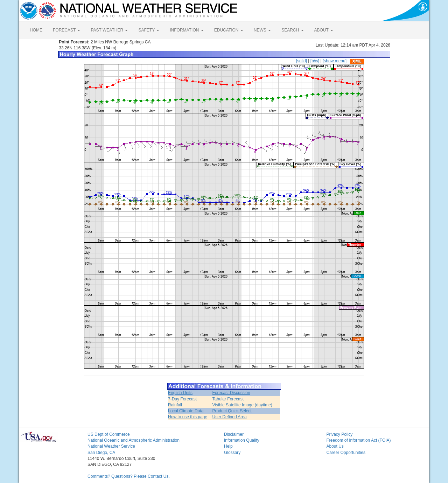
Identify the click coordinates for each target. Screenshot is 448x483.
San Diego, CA (101, 453)
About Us (335, 446)
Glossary (232, 453)
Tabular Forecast (228, 399)
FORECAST (66, 30)
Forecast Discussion (231, 393)
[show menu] (335, 61)
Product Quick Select (232, 411)
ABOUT (324, 30)
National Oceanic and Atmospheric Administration (134, 440)
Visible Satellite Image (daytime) (242, 405)
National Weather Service (111, 446)
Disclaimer (234, 434)
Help (228, 446)
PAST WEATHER (109, 30)
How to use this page (188, 417)
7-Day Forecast (182, 399)
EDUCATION (229, 30)
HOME (36, 30)
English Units (180, 393)
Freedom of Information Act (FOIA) (359, 440)
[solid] (302, 61)
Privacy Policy (340, 434)
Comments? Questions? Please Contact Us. (129, 476)
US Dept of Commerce (109, 434)
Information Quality (242, 440)
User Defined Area (230, 417)
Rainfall (175, 405)
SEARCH (292, 30)
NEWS (262, 30)
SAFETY (149, 30)
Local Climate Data (186, 411)
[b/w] (315, 61)
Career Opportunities (346, 453)
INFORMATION (187, 30)
